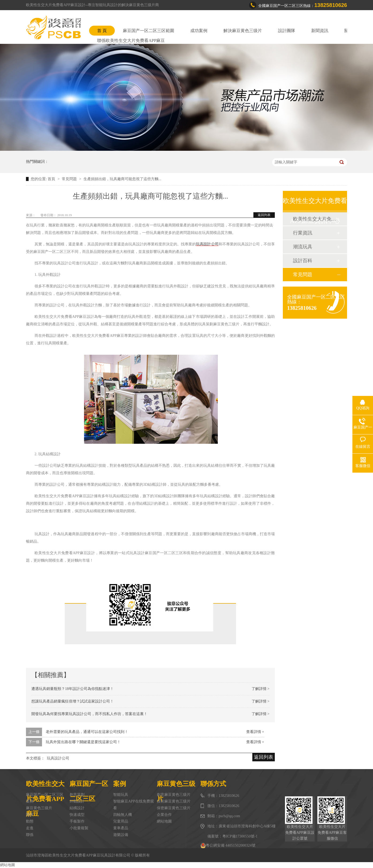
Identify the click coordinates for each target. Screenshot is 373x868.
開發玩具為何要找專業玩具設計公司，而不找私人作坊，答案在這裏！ (89, 714)
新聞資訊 (320, 31)
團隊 (30, 815)
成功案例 (199, 31)
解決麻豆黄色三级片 (243, 31)
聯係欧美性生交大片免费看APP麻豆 (131, 40)
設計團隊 (287, 31)
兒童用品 (121, 821)
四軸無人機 (123, 815)
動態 (30, 821)
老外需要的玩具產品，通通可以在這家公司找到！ (87, 732)
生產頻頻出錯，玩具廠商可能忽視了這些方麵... (122, 179)
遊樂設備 (121, 835)
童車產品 (121, 828)
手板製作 (77, 821)
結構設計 (77, 808)
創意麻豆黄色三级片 (174, 795)
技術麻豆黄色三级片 (174, 801)
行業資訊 (303, 233)
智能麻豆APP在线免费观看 (134, 805)
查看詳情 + (255, 732)
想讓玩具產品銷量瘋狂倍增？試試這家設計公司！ (73, 701)
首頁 (52, 179)
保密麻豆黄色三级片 (174, 808)
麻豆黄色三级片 (39, 808)
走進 (30, 828)
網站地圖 (164, 821)
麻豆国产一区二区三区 (45, 795)
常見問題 (70, 179)
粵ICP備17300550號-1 (240, 836)
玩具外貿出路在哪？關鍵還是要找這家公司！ (83, 742)
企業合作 (164, 815)
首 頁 (102, 31)
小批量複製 (79, 828)
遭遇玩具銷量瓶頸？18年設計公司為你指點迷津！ (73, 689)
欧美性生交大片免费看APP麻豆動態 (315, 219)
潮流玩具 (303, 247)
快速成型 (77, 815)
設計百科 (303, 261)
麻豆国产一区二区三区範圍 (149, 31)
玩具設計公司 (58, 758)
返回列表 (264, 215)
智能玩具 (121, 795)
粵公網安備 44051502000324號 (228, 846)
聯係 (30, 835)
